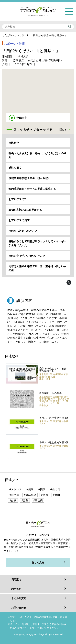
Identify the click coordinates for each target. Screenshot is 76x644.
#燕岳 (44, 495)
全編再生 (22, 118)
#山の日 (55, 489)
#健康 (30, 489)
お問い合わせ (19, 608)
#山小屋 (14, 495)
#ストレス (15, 489)
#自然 (13, 500)
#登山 (56, 495)
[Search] (38, 27)
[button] (66, 130)
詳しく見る (38, 562)
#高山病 (38, 500)
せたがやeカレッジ (13, 35)
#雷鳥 (25, 500)
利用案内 (16, 579)
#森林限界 (30, 495)
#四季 (42, 489)
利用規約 (16, 589)
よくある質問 (19, 598)
